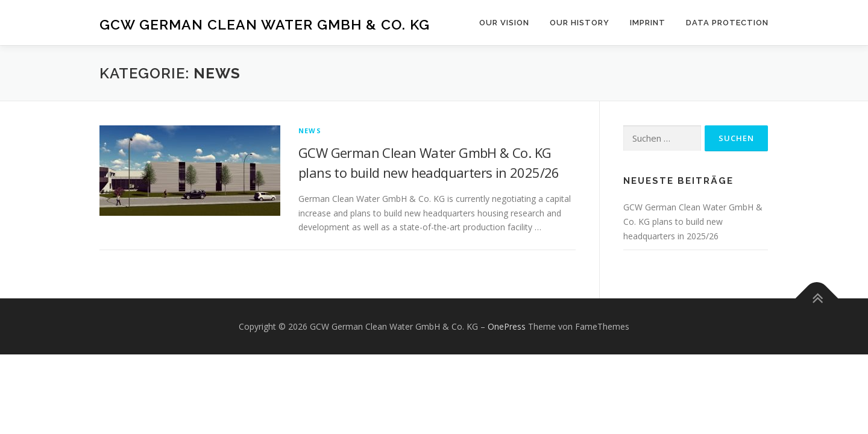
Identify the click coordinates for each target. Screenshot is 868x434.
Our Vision (504, 23)
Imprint (648, 23)
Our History (580, 23)
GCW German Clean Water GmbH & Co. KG (265, 24)
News (310, 131)
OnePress (507, 326)
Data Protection (727, 23)
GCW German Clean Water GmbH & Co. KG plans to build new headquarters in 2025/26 (693, 222)
